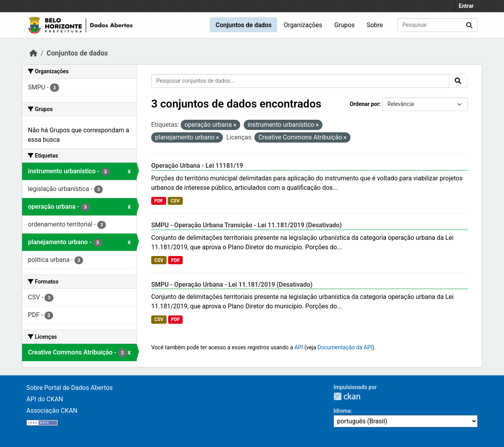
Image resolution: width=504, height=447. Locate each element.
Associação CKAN (52, 411)
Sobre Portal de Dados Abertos (69, 388)
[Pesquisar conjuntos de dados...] (437, 25)
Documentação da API (345, 347)
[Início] (33, 53)
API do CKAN (45, 399)
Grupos (345, 25)
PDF (159, 201)
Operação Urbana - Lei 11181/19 (197, 166)
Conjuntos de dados (243, 25)
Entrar (466, 6)
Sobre (375, 25)
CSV (175, 201)
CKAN (347, 396)
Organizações (303, 25)
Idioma (342, 411)
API (299, 347)
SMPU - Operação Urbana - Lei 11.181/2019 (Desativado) (232, 285)
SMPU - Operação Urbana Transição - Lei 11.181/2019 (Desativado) (246, 225)
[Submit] (469, 25)
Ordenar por (364, 104)
